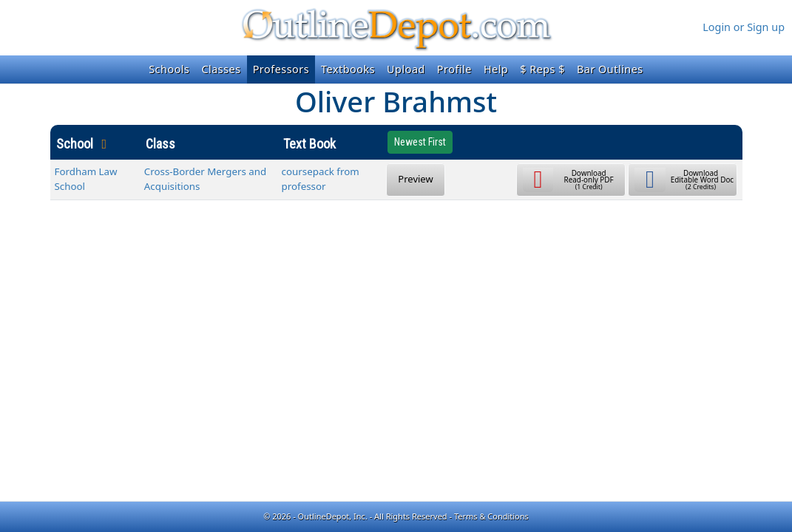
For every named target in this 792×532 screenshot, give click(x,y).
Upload (406, 69)
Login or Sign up (744, 27)
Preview (415, 179)
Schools (169, 69)
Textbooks (348, 69)
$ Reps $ (542, 69)
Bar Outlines (610, 69)
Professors (281, 69)
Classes (221, 69)
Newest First (420, 142)
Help (496, 69)
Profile (454, 69)
